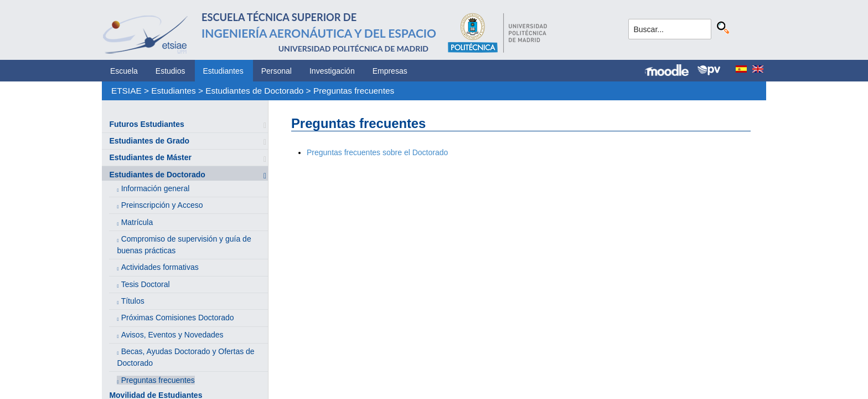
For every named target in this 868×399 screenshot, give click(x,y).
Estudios (170, 71)
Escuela (124, 71)
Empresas (390, 71)
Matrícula (137, 222)
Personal (277, 71)
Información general (156, 188)
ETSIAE (126, 91)
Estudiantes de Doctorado (254, 91)
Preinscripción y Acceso (162, 205)
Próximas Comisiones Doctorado (178, 318)
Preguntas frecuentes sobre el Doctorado (377, 152)
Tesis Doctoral (146, 284)
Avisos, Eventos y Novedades (172, 335)
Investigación (332, 71)
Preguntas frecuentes (354, 91)
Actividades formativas (160, 267)
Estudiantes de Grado (149, 141)
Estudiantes (223, 71)
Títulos (133, 301)
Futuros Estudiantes (146, 124)
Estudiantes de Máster (150, 157)
